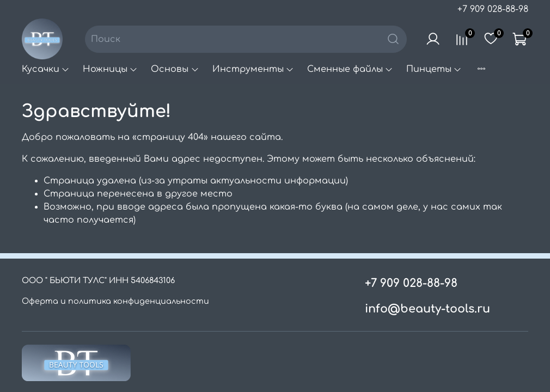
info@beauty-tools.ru (427, 309)
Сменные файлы (350, 69)
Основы (175, 69)
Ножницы (110, 69)
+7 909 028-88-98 (493, 9)
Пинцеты (434, 69)
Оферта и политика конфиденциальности (115, 301)
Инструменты (253, 69)
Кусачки (46, 69)
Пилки (494, 69)
